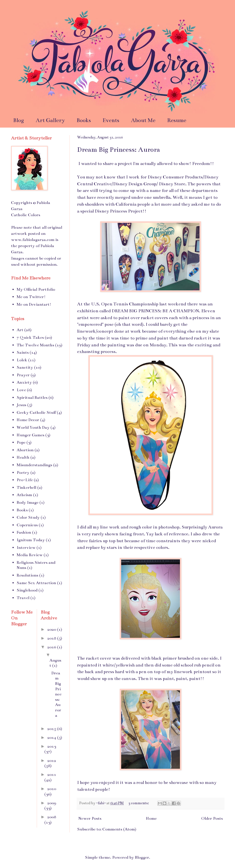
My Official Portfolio (36, 289)
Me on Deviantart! (34, 304)
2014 (52, 738)
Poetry (23, 473)
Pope (21, 442)
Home (151, 818)
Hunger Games (30, 435)
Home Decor (28, 420)
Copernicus (27, 525)
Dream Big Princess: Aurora (118, 150)
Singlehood (27, 590)
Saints (23, 352)
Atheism (24, 495)
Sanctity (25, 367)
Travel (23, 598)
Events (111, 120)
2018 (52, 638)
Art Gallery (50, 120)
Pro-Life (25, 480)
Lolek (22, 360)
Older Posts (212, 818)
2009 (52, 803)
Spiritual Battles (32, 398)
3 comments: (139, 803)
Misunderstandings (34, 465)
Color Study (28, 517)
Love (21, 390)
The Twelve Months (35, 345)
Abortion (25, 450)
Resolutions (27, 575)
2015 (52, 729)
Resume (177, 120)
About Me (143, 120)
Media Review (30, 555)
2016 (52, 647)
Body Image (28, 503)
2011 (52, 775)
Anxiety (24, 382)
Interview (26, 548)
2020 (52, 629)
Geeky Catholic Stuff (36, 413)
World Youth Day (33, 428)
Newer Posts (90, 818)
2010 (52, 789)
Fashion (24, 532)
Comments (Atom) (119, 829)
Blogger (142, 857)
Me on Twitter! (31, 297)
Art (20, 330)
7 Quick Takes (30, 338)
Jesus (21, 405)
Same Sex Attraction (36, 583)
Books (84, 120)
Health (23, 457)
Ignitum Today (31, 540)
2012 (52, 761)
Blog (19, 120)
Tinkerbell (26, 488)
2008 (52, 817)
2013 (52, 746)
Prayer (23, 375)
